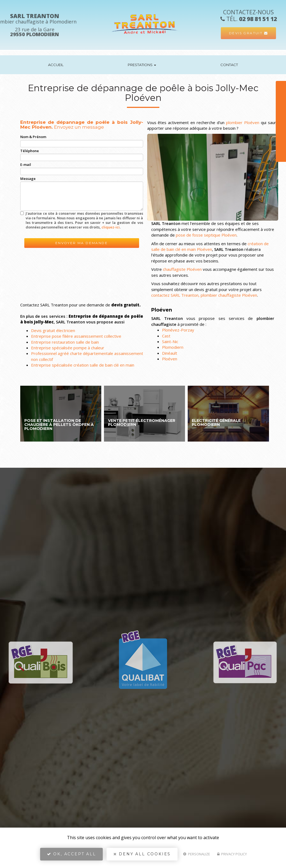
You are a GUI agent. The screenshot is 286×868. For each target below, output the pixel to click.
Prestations (142, 65)
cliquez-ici (111, 227)
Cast (166, 336)
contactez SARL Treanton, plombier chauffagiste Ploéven (204, 295)
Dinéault (170, 353)
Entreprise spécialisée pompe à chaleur (68, 348)
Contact (229, 65)
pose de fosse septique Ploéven (206, 235)
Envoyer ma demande (82, 243)
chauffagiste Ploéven (182, 269)
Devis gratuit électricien (53, 330)
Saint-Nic (170, 341)
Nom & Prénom (33, 137)
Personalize (197, 856)
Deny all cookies (142, 856)
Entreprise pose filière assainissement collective (76, 336)
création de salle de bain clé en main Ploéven (210, 246)
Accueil (56, 65)
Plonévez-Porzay (178, 330)
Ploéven (170, 359)
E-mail (26, 165)
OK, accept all (72, 856)
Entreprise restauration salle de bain (65, 342)
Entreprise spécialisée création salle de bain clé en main (83, 365)
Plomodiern (173, 347)
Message (28, 179)
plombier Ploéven (243, 122)
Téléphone (30, 151)
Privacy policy (232, 856)
